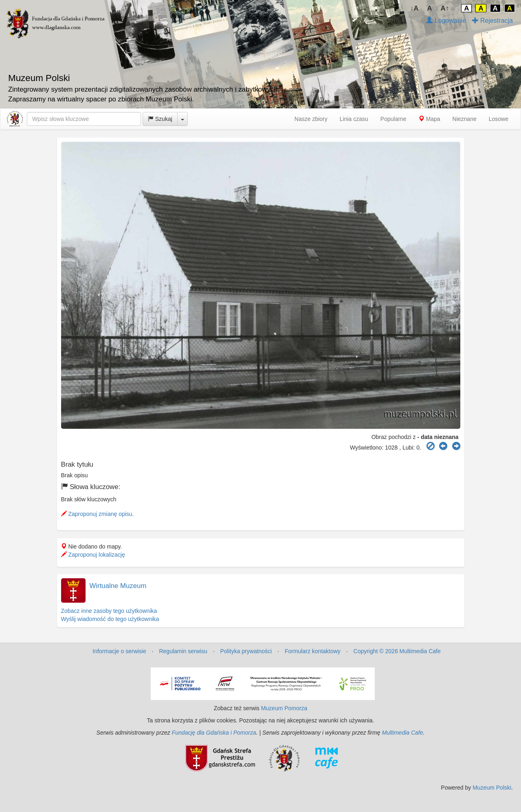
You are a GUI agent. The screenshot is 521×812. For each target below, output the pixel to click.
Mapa (430, 119)
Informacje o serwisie (119, 651)
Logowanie (446, 21)
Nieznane (465, 119)
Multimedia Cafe (402, 733)
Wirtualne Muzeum (118, 586)
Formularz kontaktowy (313, 651)
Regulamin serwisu (183, 651)
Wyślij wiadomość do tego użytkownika (110, 619)
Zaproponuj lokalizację (93, 555)
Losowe (499, 119)
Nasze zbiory (311, 119)
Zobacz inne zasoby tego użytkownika (109, 611)
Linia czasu (354, 119)
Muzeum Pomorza (284, 708)
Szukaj (160, 119)
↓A (414, 8)
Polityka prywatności (246, 651)
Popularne (393, 119)
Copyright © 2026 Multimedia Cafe (397, 651)
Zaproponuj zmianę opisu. (98, 514)
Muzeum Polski (492, 788)
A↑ (445, 8)
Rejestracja (492, 21)
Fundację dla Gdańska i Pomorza (214, 733)
